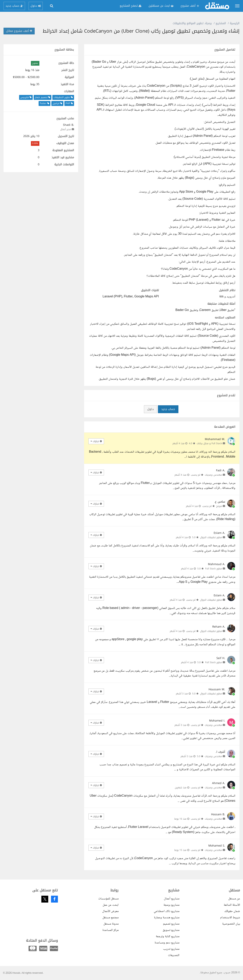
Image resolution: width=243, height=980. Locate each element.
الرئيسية (235, 23)
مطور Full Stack (214, 569)
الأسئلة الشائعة (232, 905)
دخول (151, 409)
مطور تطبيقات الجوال (211, 537)
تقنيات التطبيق (150, 290)
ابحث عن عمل (111, 905)
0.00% (35, 143)
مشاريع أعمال (172, 899)
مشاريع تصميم (171, 924)
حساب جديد (168, 409)
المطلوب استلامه (225, 318)
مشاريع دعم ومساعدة (167, 943)
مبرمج (219, 506)
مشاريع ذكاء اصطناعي (167, 911)
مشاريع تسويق (171, 930)
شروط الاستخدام (230, 918)
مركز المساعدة (110, 930)
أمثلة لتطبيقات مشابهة (221, 304)
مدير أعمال (66, 129)
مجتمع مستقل (110, 918)
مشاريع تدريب (171, 949)
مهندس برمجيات (213, 475)
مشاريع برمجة (171, 905)
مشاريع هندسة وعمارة (167, 918)
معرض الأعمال (110, 911)
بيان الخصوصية (231, 924)
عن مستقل (234, 899)
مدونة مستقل (111, 924)
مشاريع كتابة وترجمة (168, 936)
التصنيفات (174, 955)
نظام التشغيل (227, 290)
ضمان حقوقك (232, 911)
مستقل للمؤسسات (108, 899)
